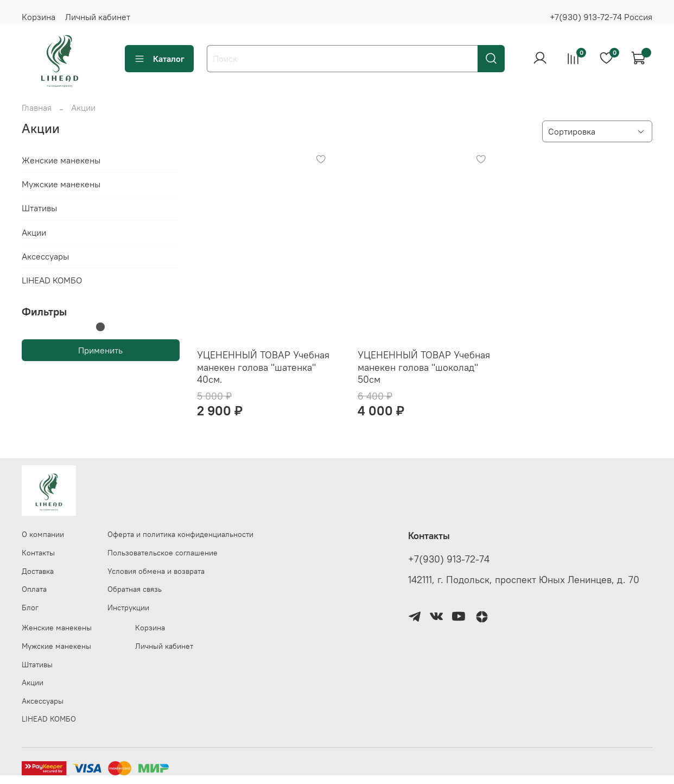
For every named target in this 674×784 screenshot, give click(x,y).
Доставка (38, 571)
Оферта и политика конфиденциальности (180, 534)
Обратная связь (135, 589)
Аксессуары (45, 256)
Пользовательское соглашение (163, 553)
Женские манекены (61, 160)
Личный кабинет (98, 17)
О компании (43, 534)
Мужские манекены (61, 184)
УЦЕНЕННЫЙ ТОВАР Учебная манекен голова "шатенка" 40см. (263, 367)
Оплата (34, 589)
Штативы (39, 208)
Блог (30, 608)
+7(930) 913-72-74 (449, 559)
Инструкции (128, 608)
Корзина (39, 17)
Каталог (159, 59)
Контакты (38, 553)
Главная (37, 108)
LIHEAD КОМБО (52, 280)
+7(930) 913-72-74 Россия (601, 17)
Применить (100, 350)
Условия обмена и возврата (156, 571)
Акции (34, 232)
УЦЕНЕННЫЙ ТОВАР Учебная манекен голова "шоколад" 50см (424, 367)
